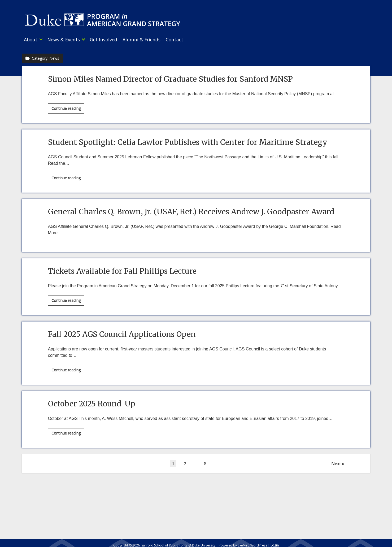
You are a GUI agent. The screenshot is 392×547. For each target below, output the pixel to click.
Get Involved (109, 40)
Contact (185, 40)
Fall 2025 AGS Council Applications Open (122, 333)
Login (275, 544)
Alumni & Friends (149, 40)
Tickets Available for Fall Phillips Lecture (122, 270)
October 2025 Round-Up (92, 402)
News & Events (66, 40)
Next (336, 462)
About (31, 40)
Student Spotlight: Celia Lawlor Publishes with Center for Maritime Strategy (188, 141)
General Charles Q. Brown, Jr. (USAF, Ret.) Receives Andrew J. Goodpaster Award (191, 210)
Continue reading (68, 108)
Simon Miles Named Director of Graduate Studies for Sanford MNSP (170, 77)
